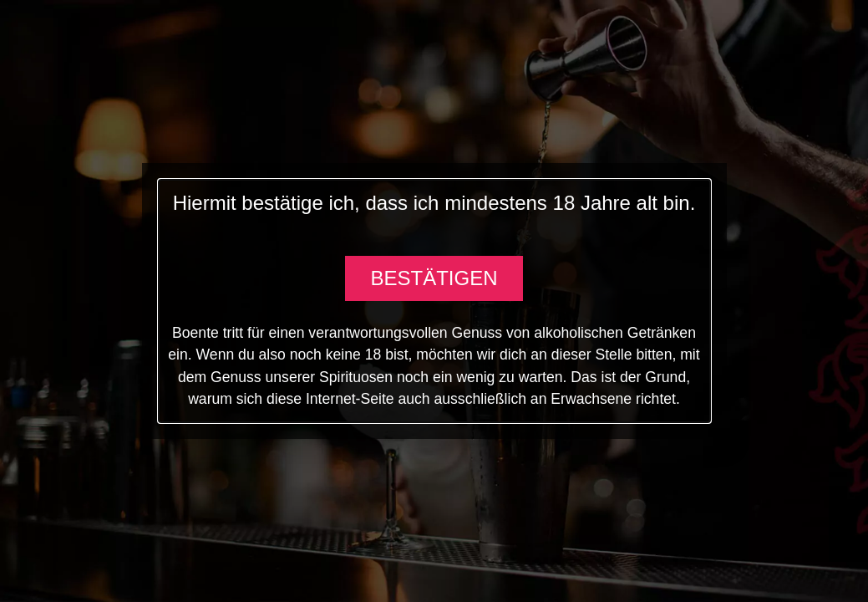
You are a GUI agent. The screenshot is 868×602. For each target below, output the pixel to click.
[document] (434, 301)
